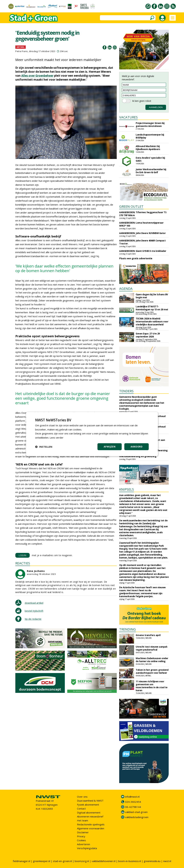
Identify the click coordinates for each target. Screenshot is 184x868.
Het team (83, 820)
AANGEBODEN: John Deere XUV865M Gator (142, 233)
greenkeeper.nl (42, 861)
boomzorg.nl (82, 861)
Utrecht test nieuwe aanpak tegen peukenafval (152, 648)
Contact (81, 809)
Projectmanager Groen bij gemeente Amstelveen (150, 125)
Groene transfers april (148, 635)
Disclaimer (83, 832)
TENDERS (126, 391)
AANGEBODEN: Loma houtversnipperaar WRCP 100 (141, 224)
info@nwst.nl (132, 797)
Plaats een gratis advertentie (136, 258)
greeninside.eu (152, 861)
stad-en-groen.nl (62, 861)
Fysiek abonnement (88, 805)
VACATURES (128, 117)
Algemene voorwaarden (91, 828)
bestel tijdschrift (34, 611)
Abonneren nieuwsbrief (90, 816)
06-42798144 (133, 807)
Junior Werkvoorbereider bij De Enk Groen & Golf (151, 171)
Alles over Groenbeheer (37, 76)
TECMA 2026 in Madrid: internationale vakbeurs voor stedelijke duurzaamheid (152, 321)
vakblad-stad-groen (136, 812)
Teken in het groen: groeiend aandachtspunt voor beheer (152, 671)
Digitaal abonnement (89, 812)
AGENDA (126, 289)
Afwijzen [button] (110, 447)
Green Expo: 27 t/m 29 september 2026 (148, 335)
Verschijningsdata (87, 848)
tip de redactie (33, 619)
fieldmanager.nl (22, 861)
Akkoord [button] (137, 447)
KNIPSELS (127, 489)
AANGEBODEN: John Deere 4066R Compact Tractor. (142, 242)
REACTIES (23, 563)
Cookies (81, 840)
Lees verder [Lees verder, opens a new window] (57, 438)
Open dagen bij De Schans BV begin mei (152, 296)
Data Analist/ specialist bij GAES (150, 159)
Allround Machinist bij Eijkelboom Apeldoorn (148, 148)
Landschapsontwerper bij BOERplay (150, 136)
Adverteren (84, 844)
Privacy (81, 836)
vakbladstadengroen (137, 817)
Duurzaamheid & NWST (90, 801)
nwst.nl (167, 861)
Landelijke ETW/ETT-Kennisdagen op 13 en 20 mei (152, 308)
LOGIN (23, 555)
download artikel (34, 603)
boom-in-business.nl (130, 861)
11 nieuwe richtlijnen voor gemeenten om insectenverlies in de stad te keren (152, 686)
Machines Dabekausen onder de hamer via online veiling (152, 660)
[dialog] (92, 434)
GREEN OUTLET (131, 206)
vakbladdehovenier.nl (104, 861)
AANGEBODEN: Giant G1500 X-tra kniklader (143, 251)
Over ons (82, 797)
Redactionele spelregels (91, 824)
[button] (44, 447)
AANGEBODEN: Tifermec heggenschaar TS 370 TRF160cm (143, 214)
